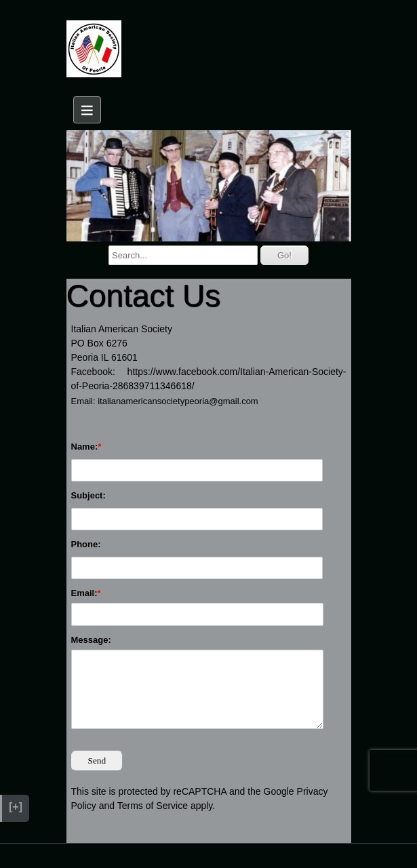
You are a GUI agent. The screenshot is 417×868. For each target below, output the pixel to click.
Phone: (86, 544)
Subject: (88, 495)
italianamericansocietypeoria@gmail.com (178, 401)
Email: (84, 593)
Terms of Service (153, 806)
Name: (85, 447)
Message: (91, 640)
